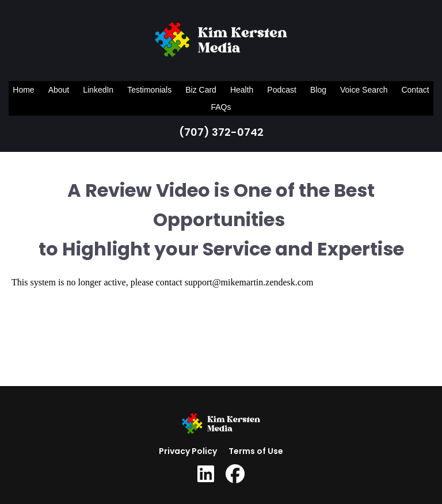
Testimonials (149, 90)
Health (242, 90)
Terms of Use (256, 451)
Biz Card (201, 90)
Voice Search (364, 90)
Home (23, 90)
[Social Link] (206, 474)
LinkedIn (98, 90)
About (59, 90)
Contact (415, 90)
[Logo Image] (221, 42)
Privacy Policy (188, 451)
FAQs (221, 107)
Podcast (282, 90)
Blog (318, 90)
